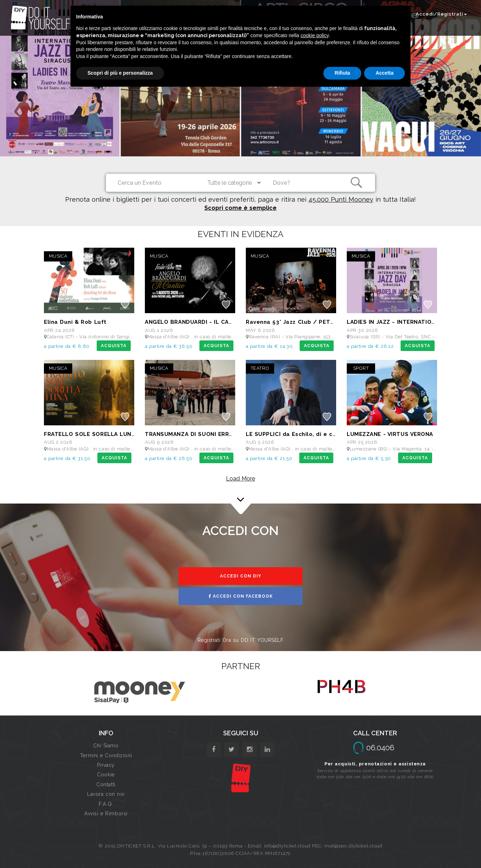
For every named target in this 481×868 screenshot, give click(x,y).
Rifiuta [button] (343, 73)
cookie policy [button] (315, 35)
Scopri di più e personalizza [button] (120, 73)
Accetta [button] (384, 73)
